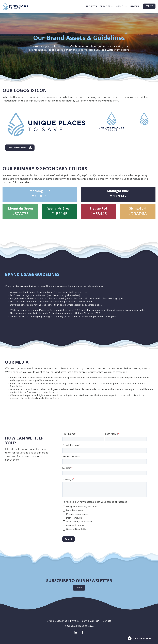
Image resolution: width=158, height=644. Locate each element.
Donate (107, 621)
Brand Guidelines (57, 621)
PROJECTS (91, 6)
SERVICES (105, 6)
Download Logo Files (20, 148)
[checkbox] (105, 517)
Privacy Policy (78, 621)
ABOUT (120, 6)
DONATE (149, 6)
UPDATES (134, 6)
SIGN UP (79, 588)
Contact (95, 621)
